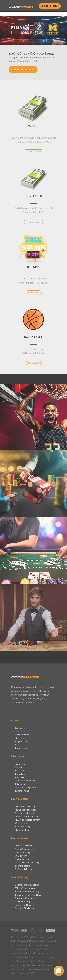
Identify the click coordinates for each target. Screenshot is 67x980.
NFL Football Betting (25, 806)
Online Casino (22, 735)
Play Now (34, 293)
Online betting (22, 902)
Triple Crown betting (26, 888)
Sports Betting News (26, 787)
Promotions (21, 748)
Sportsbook (21, 731)
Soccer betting (23, 826)
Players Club (21, 741)
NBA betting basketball (27, 810)
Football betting (23, 905)
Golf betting (21, 823)
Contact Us (21, 728)
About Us (20, 764)
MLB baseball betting (26, 813)
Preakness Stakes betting (28, 895)
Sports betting (22, 866)
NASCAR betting (24, 846)
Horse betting (22, 830)
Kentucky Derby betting (27, 891)
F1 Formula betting (24, 869)
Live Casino (21, 738)
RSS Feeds (20, 777)
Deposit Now (23, 69)
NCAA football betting (26, 816)
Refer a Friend (22, 791)
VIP (17, 745)
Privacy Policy (22, 784)
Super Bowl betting (25, 849)
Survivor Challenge (24, 908)
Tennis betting (23, 852)
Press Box (20, 774)
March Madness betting (27, 862)
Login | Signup (50, 6)
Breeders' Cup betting (26, 898)
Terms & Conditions (25, 781)
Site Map (19, 771)
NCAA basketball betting (28, 820)
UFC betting (21, 856)
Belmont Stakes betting (27, 885)
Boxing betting (23, 859)
